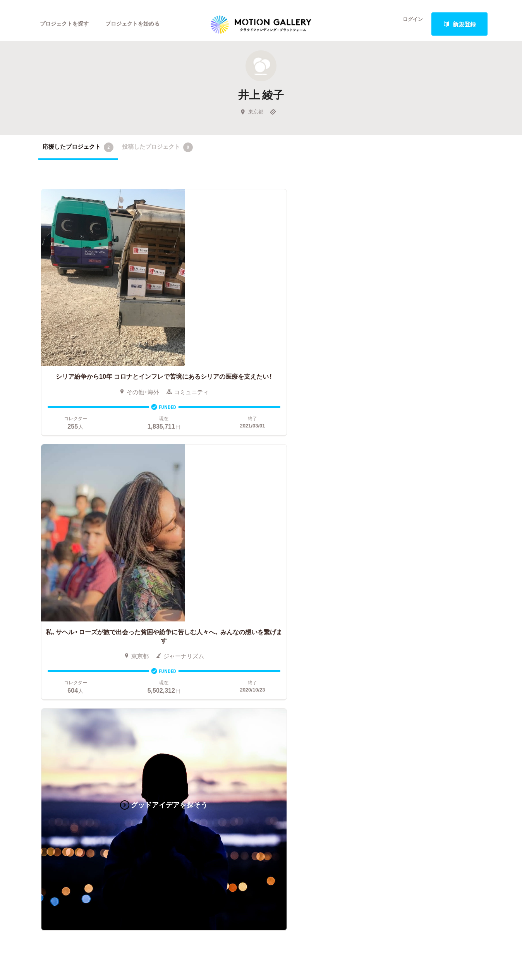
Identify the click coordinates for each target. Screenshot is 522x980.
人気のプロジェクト (181, 587)
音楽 (93, 598)
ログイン (408, 24)
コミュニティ (56, 621)
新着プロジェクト (178, 598)
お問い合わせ (404, 610)
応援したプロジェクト (78, 154)
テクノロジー (56, 645)
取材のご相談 (404, 621)
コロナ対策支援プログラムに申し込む (295, 680)
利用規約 (398, 633)
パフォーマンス (107, 645)
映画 (44, 587)
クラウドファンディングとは (284, 587)
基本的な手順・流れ (271, 598)
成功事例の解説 (266, 610)
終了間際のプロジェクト (184, 610)
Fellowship (260, 633)
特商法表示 (401, 656)
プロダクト (101, 621)
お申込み (258, 575)
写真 (44, 598)
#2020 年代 (401, 587)
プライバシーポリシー (416, 645)
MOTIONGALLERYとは (418, 575)
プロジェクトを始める (139, 24)
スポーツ (50, 656)
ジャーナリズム (59, 668)
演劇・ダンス (55, 633)
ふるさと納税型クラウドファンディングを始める (307, 656)
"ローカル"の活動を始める (280, 645)
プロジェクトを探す (66, 24)
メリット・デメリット (274, 621)
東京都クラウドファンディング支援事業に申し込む (307, 668)
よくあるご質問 (407, 598)
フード (95, 656)
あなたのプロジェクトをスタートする (261, 508)
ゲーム (95, 610)
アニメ (47, 610)
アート (95, 587)
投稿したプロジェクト (157, 154)
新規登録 (460, 24)
